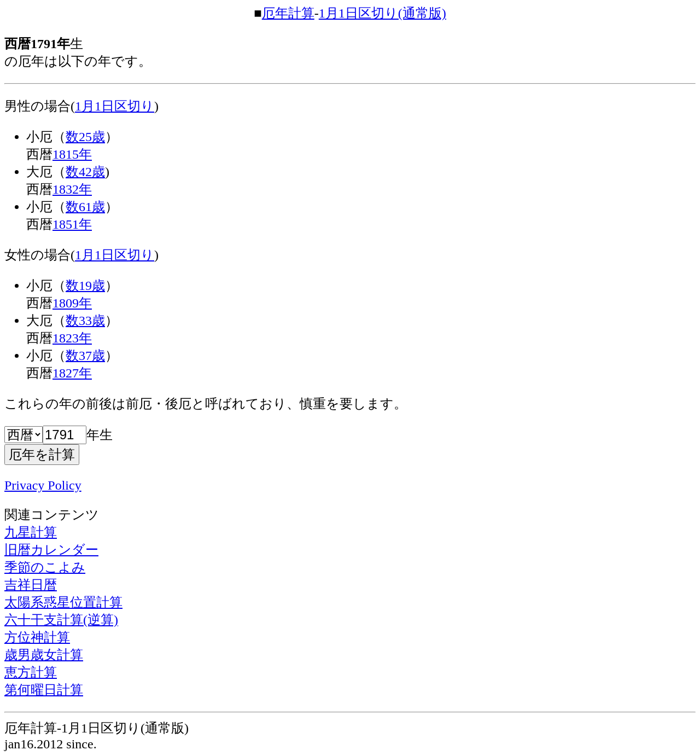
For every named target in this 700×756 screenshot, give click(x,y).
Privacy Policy (43, 485)
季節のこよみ (45, 567)
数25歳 (85, 137)
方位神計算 (37, 637)
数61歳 (85, 207)
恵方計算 (31, 672)
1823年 (72, 338)
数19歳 (85, 286)
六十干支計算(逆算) (61, 620)
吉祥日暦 (31, 585)
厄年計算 (288, 13)
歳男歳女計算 (44, 655)
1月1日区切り (115, 106)
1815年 (72, 154)
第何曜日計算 (44, 690)
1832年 (72, 189)
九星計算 (31, 532)
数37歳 (85, 356)
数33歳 (85, 321)
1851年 (72, 224)
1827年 (72, 373)
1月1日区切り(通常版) (383, 13)
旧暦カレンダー (51, 550)
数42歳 (85, 172)
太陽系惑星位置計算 (63, 602)
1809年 (72, 303)
